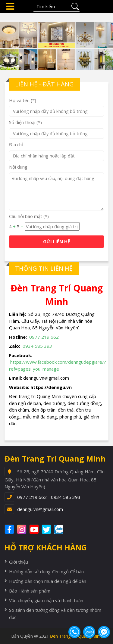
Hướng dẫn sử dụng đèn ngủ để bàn (46, 571)
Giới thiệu (19, 562)
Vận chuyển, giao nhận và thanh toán (46, 600)
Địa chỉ (16, 145)
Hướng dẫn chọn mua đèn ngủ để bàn (48, 581)
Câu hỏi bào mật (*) (29, 216)
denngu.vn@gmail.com (40, 509)
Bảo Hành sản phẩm (30, 591)
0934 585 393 (37, 346)
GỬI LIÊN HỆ (56, 241)
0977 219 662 (44, 337)
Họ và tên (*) (23, 100)
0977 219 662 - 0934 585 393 (49, 497)
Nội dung (18, 167)
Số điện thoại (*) (25, 122)
